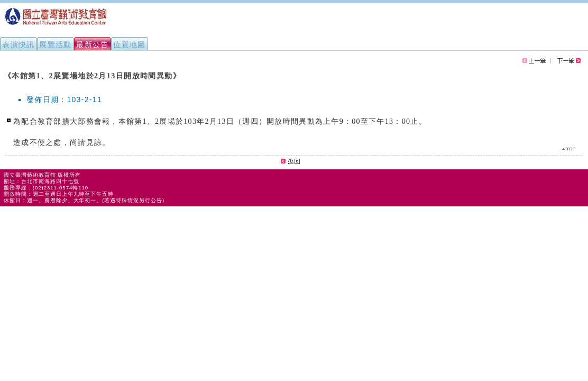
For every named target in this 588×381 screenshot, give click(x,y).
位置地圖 (130, 44)
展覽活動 (56, 44)
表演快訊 (19, 44)
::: (4, 71)
